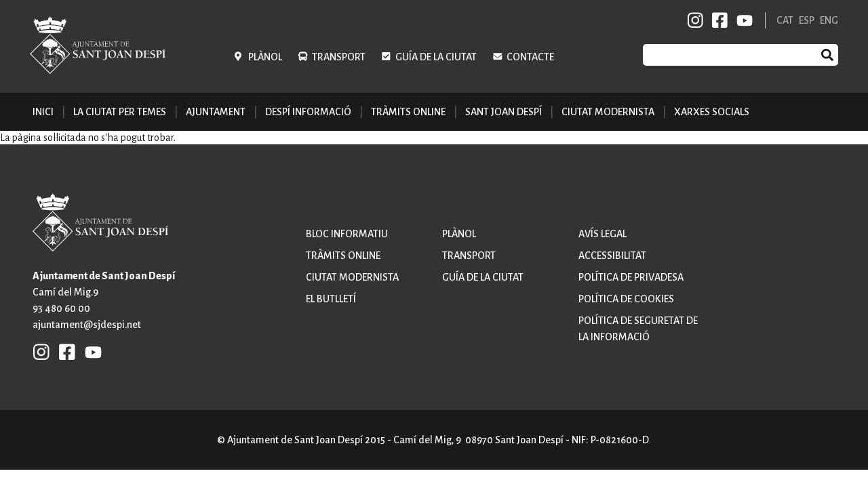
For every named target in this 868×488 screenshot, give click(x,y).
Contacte (530, 57)
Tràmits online (408, 112)
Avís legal (603, 234)
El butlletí (331, 299)
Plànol (265, 57)
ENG (829, 20)
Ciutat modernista (352, 277)
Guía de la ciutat (436, 57)
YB (742, 20)
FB (717, 20)
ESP (807, 20)
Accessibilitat (612, 256)
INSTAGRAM (696, 20)
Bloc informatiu (347, 234)
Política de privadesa (631, 277)
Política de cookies (626, 299)
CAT (785, 20)
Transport (339, 57)
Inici (43, 112)
